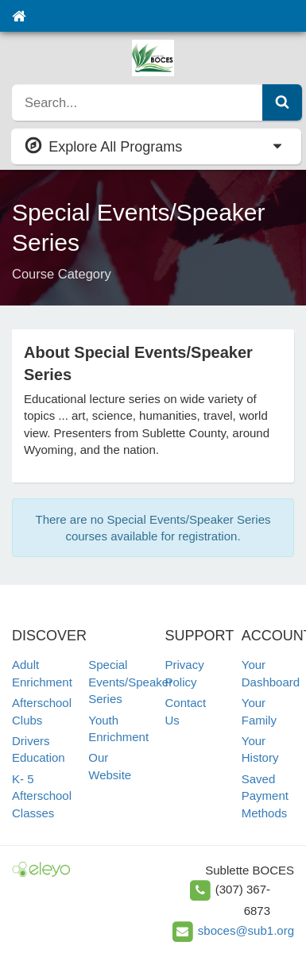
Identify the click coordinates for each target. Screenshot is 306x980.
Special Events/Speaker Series (130, 682)
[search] (138, 102)
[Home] (19, 16)
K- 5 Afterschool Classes (42, 796)
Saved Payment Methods (265, 796)
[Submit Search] (282, 102)
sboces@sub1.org (246, 930)
